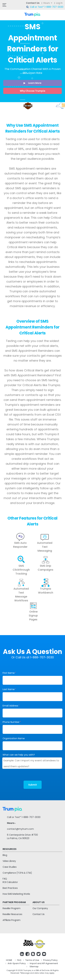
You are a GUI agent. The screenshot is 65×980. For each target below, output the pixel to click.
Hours (47, 3)
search (28, 7)
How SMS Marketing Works (16, 894)
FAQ (5, 879)
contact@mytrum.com (20, 829)
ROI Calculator (10, 882)
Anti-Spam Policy (17, 963)
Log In (59, 3)
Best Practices (10, 888)
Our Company (40, 908)
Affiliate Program (12, 920)
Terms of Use (32, 960)
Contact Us (33, 3)
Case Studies (10, 867)
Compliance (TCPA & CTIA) (17, 873)
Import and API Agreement (44, 963)
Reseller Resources (12, 914)
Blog (5, 855)
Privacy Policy (50, 960)
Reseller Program (11, 908)
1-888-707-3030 (54, 7)
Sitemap (34, 966)
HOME (9, 960)
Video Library (9, 861)
